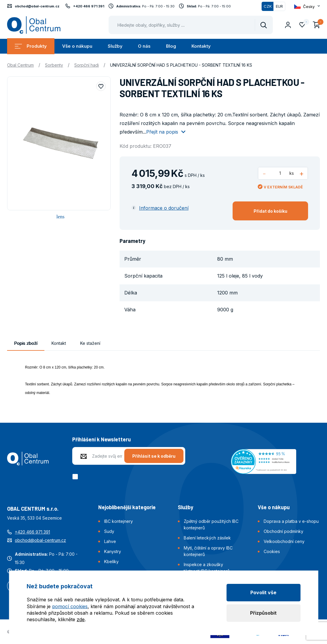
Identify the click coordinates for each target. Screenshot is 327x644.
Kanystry (113, 551)
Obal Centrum (20, 65)
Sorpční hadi (87, 65)
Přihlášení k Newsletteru (102, 439)
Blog (171, 46)
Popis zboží (26, 343)
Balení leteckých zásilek (207, 538)
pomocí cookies (70, 606)
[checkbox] (76, 477)
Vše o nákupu (77, 46)
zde (81, 619)
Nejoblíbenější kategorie (127, 507)
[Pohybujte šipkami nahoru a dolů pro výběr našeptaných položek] (191, 25)
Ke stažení (90, 343)
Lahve (110, 541)
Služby (115, 46)
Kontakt (59, 343)
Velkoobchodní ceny (284, 541)
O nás (144, 46)
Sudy (109, 531)
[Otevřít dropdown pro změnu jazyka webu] (307, 6)
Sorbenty (54, 65)
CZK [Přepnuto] (268, 6)
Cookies (272, 551)
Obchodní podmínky (283, 531)
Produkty (31, 46)
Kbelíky (111, 562)
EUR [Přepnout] (279, 6)
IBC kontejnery (119, 521)
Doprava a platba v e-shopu (291, 521)
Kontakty (201, 46)
